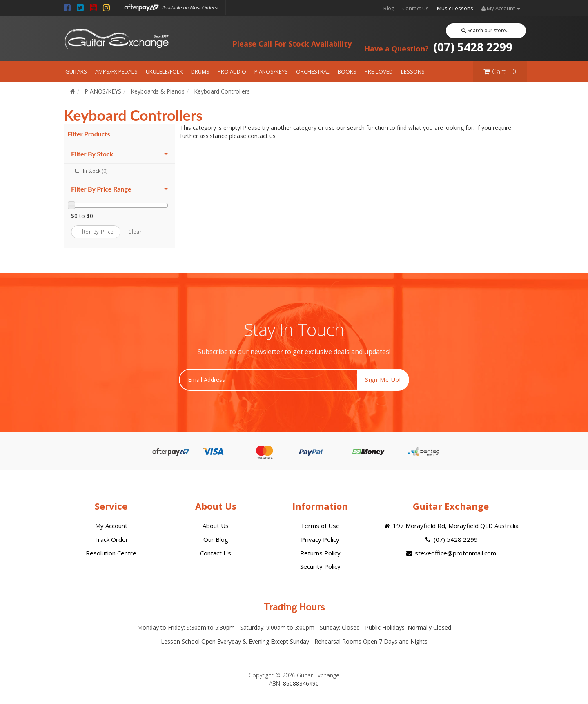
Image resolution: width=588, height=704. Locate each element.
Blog (389, 8)
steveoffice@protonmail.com (451, 553)
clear (135, 232)
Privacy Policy (320, 539)
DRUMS (200, 71)
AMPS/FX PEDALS (116, 71)
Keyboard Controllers (222, 91)
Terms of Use (320, 526)
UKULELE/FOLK (164, 71)
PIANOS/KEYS (271, 71)
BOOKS (347, 71)
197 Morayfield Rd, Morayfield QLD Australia (451, 526)
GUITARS (76, 71)
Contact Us (415, 8)
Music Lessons (455, 8)
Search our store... (486, 30)
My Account (111, 526)
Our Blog (216, 539)
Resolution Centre (111, 553)
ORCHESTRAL (313, 71)
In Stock (95, 171)
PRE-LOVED (379, 71)
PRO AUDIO (232, 71)
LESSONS (413, 71)
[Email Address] (268, 380)
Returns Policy (320, 553)
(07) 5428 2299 (438, 47)
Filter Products (89, 134)
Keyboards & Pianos (158, 91)
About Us (216, 526)
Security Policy (320, 566)
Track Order (111, 539)
